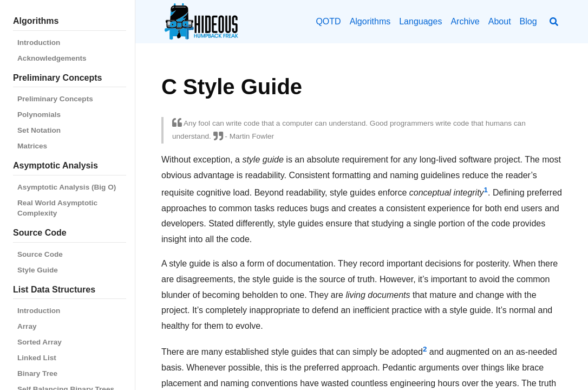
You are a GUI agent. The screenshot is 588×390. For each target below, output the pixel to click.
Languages (420, 21)
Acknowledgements (52, 58)
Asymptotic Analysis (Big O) (67, 187)
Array (27, 326)
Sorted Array (40, 342)
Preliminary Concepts (55, 99)
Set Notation (39, 130)
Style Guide (38, 270)
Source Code (40, 254)
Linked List (37, 358)
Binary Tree (37, 373)
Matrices (32, 146)
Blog (528, 21)
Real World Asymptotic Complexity (57, 208)
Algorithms (370, 21)
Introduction (39, 43)
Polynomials (39, 115)
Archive (465, 21)
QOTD (328, 21)
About (500, 21)
